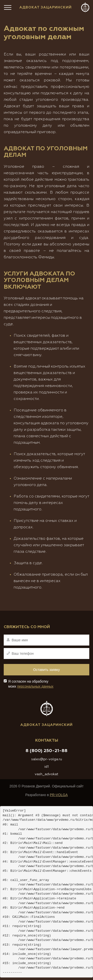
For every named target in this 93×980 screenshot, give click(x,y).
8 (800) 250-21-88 (46, 751)
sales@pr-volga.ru (47, 759)
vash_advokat (46, 774)
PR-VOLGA (59, 795)
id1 (46, 767)
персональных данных (35, 686)
